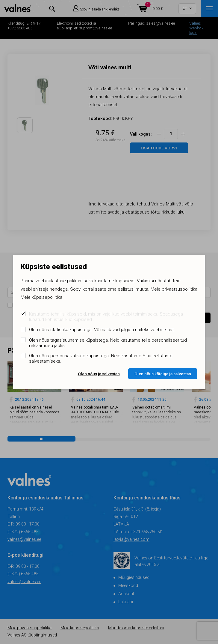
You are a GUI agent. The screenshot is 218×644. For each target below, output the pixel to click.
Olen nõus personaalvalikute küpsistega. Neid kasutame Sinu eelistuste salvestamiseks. (101, 358)
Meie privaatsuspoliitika (174, 289)
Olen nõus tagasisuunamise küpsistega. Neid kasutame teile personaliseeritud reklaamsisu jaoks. (108, 343)
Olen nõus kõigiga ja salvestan (163, 374)
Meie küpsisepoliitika (41, 297)
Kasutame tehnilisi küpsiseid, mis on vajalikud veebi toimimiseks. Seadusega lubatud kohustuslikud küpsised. (106, 317)
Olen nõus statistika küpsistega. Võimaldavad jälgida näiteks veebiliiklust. (102, 330)
